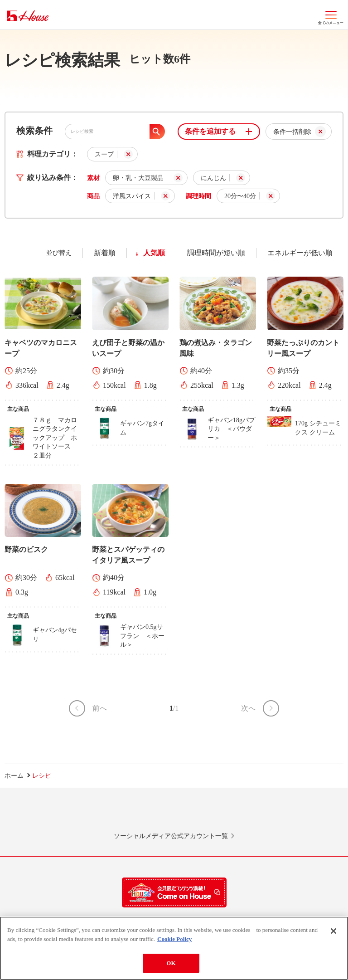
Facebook (210, 814)
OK (171, 964)
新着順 (105, 253)
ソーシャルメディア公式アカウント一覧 (171, 836)
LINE (66, 814)
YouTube (282, 814)
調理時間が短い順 (216, 253)
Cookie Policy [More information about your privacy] (174, 940)
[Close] (333, 932)
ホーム (14, 776)
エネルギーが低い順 (300, 253)
